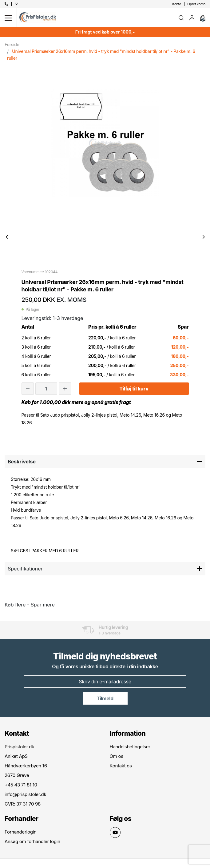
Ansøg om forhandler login (32, 841)
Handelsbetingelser (130, 747)
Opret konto (196, 4)
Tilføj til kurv (134, 389)
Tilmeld (105, 698)
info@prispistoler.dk (25, 794)
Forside (12, 44)
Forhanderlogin (21, 832)
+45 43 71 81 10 (21, 785)
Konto (177, 4)
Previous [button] (7, 237)
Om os (117, 756)
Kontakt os (121, 766)
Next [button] (204, 237)
